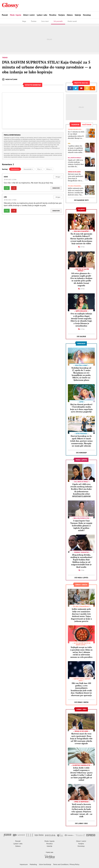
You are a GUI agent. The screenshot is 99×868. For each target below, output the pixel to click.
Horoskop (87, 15)
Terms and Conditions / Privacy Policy (66, 864)
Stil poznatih (58, 21)
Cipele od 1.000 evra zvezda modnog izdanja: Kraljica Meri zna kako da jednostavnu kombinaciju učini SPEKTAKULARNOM (76, 163)
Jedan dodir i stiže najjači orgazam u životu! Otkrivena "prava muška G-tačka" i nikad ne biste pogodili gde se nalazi (81, 774)
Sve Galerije (81, 336)
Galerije (78, 15)
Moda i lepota (16, 15)
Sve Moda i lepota (81, 578)
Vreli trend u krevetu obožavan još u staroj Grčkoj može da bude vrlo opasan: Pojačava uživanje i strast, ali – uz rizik (81, 810)
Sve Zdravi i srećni (81, 702)
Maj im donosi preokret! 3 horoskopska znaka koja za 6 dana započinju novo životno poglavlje (81, 408)
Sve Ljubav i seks (81, 823)
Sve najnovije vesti (81, 200)
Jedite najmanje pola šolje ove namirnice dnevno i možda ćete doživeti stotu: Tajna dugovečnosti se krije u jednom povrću (76, 191)
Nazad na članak (10, 79)
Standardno (15, 169)
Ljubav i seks (42, 15)
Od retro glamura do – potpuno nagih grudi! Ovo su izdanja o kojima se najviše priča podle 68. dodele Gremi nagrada (81, 279)
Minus (49, 169)
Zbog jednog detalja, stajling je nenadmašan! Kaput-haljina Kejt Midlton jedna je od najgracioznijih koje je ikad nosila (81, 561)
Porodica (53, 15)
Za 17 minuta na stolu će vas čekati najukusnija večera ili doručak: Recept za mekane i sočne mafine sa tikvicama (76, 135)
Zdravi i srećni (29, 15)
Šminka (34, 21)
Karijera (62, 15)
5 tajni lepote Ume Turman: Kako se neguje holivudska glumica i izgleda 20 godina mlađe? (81, 526)
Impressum (24, 864)
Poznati (5, 15)
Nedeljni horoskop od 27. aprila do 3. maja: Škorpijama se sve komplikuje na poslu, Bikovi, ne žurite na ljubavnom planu (81, 374)
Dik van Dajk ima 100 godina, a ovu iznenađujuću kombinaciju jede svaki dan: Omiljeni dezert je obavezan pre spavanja (81, 689)
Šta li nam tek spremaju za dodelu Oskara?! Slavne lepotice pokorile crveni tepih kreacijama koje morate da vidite (81, 239)
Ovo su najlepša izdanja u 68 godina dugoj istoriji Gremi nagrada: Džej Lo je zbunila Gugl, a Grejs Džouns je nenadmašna (81, 320)
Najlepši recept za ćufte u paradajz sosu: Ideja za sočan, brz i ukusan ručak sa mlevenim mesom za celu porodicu (81, 652)
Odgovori (56, 188)
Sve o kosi (45, 21)
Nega (24, 21)
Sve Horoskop (81, 453)
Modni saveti (72, 21)
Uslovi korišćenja (45, 864)
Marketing (33, 864)
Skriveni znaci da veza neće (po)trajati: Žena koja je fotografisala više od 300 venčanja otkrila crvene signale (76, 177)
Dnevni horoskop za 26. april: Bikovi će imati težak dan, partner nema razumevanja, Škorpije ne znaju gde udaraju (81, 441)
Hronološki (28, 169)
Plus (40, 169)
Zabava (70, 15)
